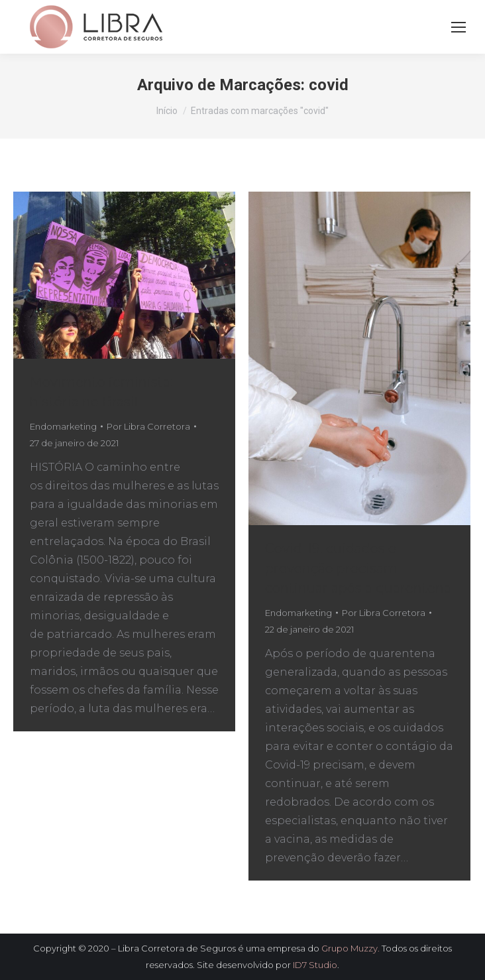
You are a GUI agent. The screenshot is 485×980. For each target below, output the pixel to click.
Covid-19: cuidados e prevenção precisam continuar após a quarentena (358, 568)
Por (148, 426)
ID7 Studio (315, 965)
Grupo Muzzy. (350, 948)
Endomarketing (63, 426)
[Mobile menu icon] (458, 27)
